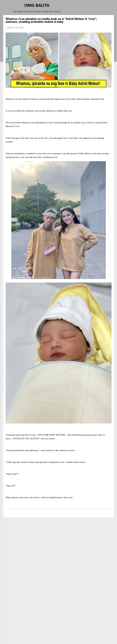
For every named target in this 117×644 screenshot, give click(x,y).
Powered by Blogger (59, 633)
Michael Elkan (65, 638)
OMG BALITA (37, 6)
